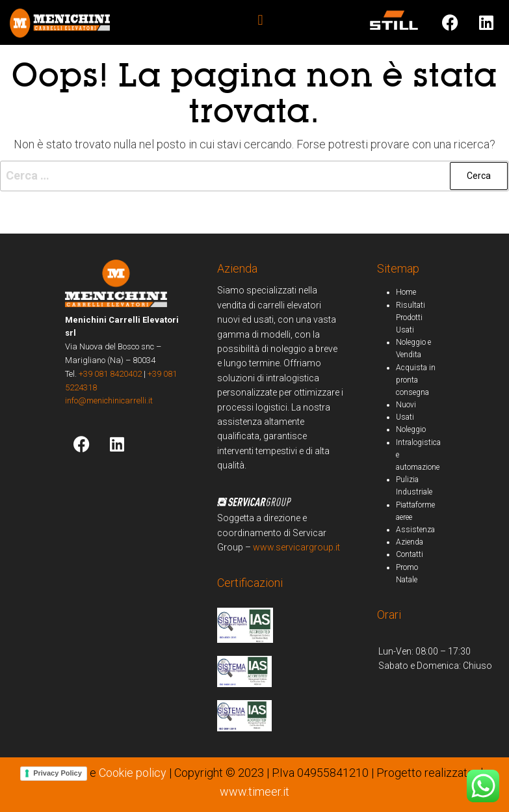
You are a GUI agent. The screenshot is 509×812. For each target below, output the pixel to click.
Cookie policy (133, 773)
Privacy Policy (58, 773)
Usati (405, 417)
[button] (260, 20)
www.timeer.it (254, 792)
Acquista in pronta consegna (416, 380)
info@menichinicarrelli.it (109, 400)
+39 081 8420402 (110, 374)
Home (406, 292)
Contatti (410, 554)
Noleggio (411, 429)
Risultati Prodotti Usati (411, 318)
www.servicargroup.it (296, 547)
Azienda (410, 542)
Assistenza (415, 530)
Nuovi (406, 405)
